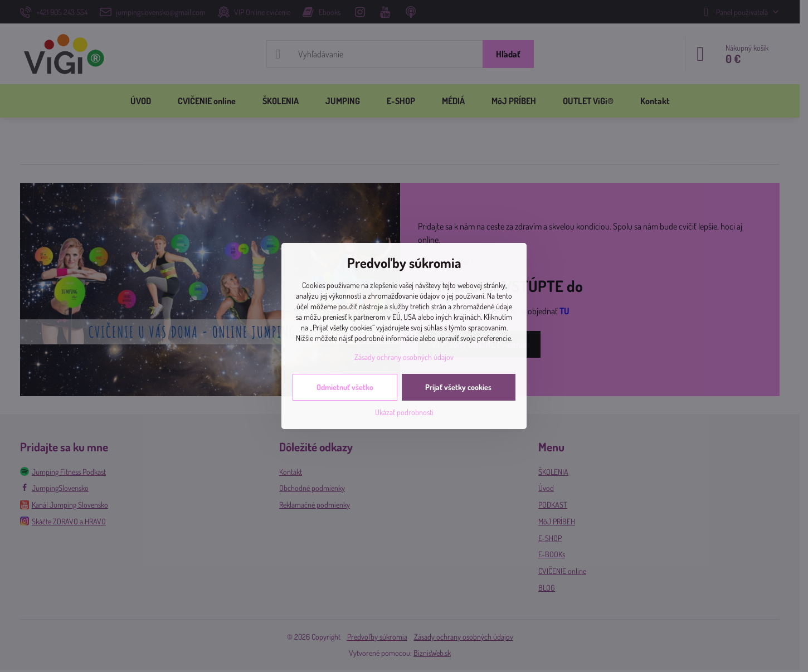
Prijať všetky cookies (458, 387)
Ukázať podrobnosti (404, 412)
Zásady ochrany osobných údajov (404, 357)
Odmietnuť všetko (345, 387)
